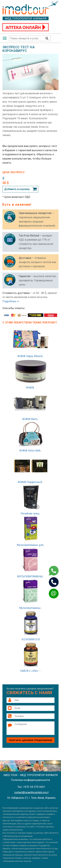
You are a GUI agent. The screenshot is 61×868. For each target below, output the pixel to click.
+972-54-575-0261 (34, 787)
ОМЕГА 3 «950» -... (31, 671)
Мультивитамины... (31, 608)
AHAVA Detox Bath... (31, 451)
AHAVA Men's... (31, 419)
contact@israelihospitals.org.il (31, 792)
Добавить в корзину (17, 189)
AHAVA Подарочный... (31, 482)
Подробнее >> (11, 301)
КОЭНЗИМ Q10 (31, 639)
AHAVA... (31, 388)
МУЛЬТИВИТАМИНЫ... (31, 576)
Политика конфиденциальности (30, 780)
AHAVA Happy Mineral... (31, 356)
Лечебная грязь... (31, 514)
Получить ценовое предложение (30, 740)
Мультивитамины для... (31, 545)
